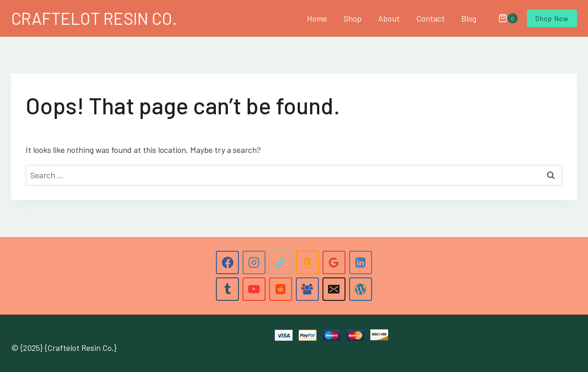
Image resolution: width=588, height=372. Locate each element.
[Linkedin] (361, 262)
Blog (469, 18)
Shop (353, 18)
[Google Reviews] (334, 262)
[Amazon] (307, 262)
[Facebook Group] (307, 289)
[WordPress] (361, 289)
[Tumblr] (227, 289)
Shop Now (552, 18)
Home (317, 18)
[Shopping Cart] (503, 18)
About (389, 18)
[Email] (334, 289)
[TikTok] (281, 262)
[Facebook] (227, 262)
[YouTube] (254, 289)
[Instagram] (254, 262)
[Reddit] (281, 289)
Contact (430, 18)
